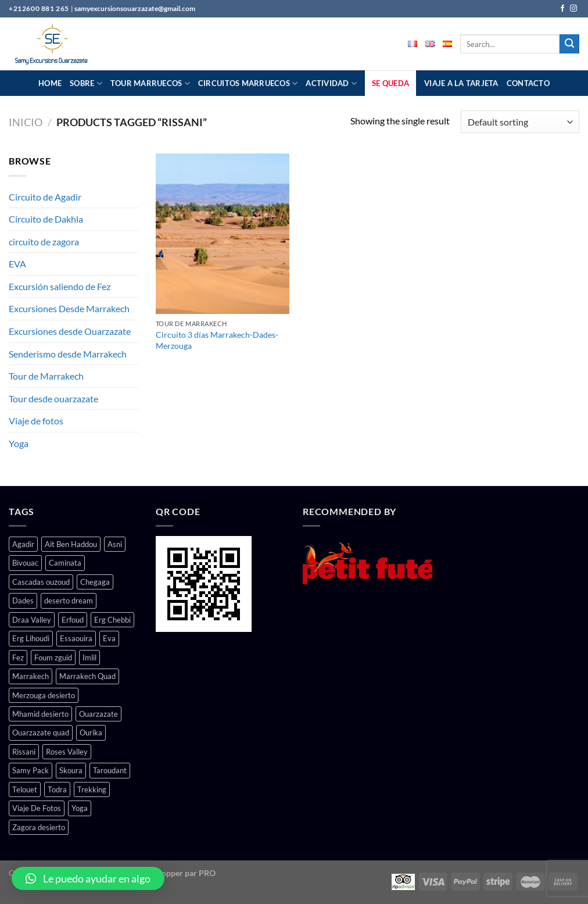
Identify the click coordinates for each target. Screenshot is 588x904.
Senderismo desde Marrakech (68, 354)
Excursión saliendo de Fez (60, 286)
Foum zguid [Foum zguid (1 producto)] (53, 658)
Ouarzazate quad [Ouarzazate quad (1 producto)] (41, 733)
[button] (88, 878)
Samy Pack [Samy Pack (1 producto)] (31, 770)
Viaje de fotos (36, 421)
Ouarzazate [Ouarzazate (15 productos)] (98, 714)
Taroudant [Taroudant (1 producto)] (110, 770)
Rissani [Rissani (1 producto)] (24, 752)
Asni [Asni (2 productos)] (115, 544)
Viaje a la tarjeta (461, 83)
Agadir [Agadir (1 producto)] (23, 544)
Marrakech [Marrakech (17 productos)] (31, 676)
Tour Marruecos (150, 83)
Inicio (26, 122)
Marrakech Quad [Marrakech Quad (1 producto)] (87, 676)
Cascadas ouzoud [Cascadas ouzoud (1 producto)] (41, 582)
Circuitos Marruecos (248, 83)
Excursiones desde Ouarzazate (70, 331)
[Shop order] (520, 122)
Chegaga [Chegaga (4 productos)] (95, 582)
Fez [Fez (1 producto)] (18, 658)
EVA (17, 264)
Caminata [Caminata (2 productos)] (65, 563)
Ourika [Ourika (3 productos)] (91, 733)
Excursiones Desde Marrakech (69, 308)
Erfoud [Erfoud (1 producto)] (73, 620)
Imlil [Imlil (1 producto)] (89, 658)
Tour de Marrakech (46, 376)
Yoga (19, 443)
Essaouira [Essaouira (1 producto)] (76, 638)
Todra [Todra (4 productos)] (57, 789)
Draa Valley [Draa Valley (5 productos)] (32, 620)
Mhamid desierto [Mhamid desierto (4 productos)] (40, 714)
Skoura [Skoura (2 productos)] (71, 770)
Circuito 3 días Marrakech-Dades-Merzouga (217, 340)
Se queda (390, 83)
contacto (528, 83)
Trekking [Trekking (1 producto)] (92, 789)
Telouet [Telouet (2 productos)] (25, 789)
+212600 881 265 (40, 8)
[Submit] (569, 44)
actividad (331, 83)
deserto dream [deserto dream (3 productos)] (69, 601)
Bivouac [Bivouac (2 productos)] (25, 563)
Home (50, 83)
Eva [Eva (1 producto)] (109, 638)
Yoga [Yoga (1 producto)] (80, 808)
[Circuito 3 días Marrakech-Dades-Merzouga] (223, 234)
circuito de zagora (44, 242)
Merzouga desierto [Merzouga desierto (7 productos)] (44, 695)
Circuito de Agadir (45, 197)
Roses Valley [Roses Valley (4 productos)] (67, 752)
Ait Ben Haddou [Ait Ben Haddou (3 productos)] (71, 544)
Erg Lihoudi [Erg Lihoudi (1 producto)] (31, 638)
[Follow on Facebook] (562, 9)
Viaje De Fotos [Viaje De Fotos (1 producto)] (37, 808)
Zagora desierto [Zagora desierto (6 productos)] (39, 827)
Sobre (86, 83)
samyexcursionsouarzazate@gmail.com (135, 8)
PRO (207, 873)
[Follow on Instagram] (573, 9)
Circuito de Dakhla (46, 219)
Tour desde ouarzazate (53, 399)
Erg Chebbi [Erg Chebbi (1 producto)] (112, 620)
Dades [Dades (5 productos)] (23, 601)
